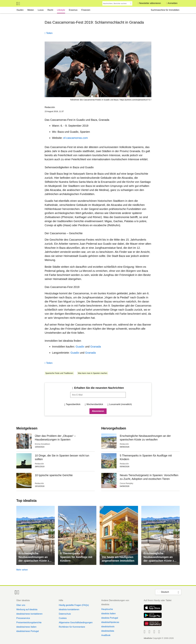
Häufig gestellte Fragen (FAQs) (74, 605)
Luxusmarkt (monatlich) (120, 404)
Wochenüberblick (95, 404)
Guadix (80, 347)
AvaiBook (106, 635)
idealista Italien (108, 614)
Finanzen (86, 10)
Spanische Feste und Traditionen (59, 373)
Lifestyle (61, 10)
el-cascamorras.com (76, 138)
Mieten (31, 10)
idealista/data (108, 631)
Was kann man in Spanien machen (93, 373)
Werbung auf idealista (27, 609)
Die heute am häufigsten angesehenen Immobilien (118, 559)
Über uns (21, 605)
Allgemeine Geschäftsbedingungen (76, 622)
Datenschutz (65, 614)
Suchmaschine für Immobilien (165, 10)
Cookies (63, 618)
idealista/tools (108, 627)
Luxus (41, 10)
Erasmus (73, 10)
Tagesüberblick (73, 404)
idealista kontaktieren (69, 609)
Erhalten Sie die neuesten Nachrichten (99, 388)
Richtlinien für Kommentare (72, 627)
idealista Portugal (110, 618)
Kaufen (20, 10)
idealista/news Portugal (28, 631)
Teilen (49, 33)
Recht (50, 10)
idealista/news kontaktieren (29, 614)
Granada (96, 347)
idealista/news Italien (26, 627)
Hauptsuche (107, 609)
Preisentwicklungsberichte (29, 622)
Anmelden (173, 3)
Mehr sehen (22, 570)
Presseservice (23, 618)
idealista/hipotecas (110, 622)
